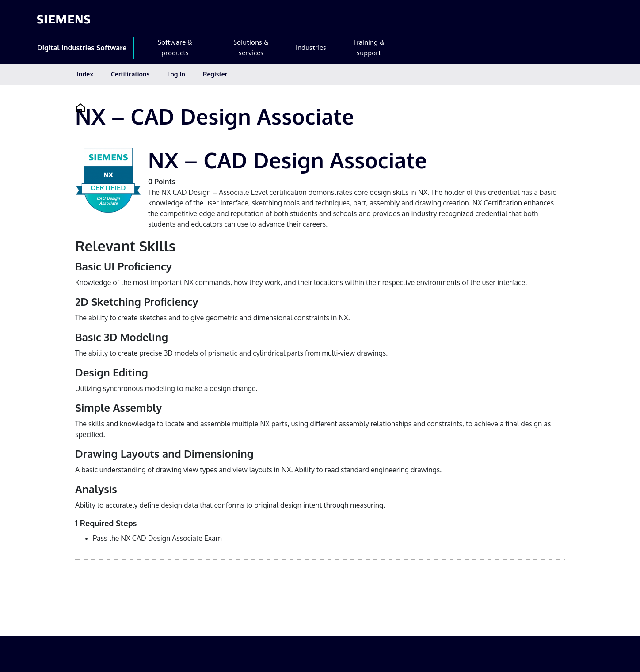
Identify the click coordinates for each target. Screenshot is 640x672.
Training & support (369, 47)
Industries (311, 47)
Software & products (175, 47)
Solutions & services (251, 47)
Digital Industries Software (82, 48)
